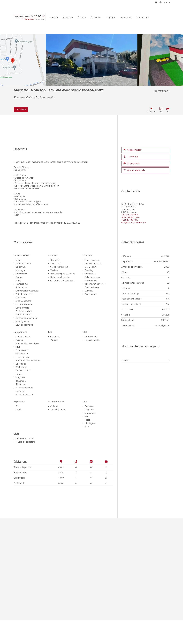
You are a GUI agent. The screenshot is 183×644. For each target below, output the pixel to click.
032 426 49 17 (130, 220)
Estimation (126, 18)
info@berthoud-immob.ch (134, 223)
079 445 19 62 (131, 217)
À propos (96, 18)
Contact (110, 18)
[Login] (161, 3)
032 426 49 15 (130, 215)
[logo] (30, 17)
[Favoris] (156, 3)
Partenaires (143, 18)
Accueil (54, 18)
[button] (3, 60)
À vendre (68, 18)
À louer (82, 18)
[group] (91, 60)
